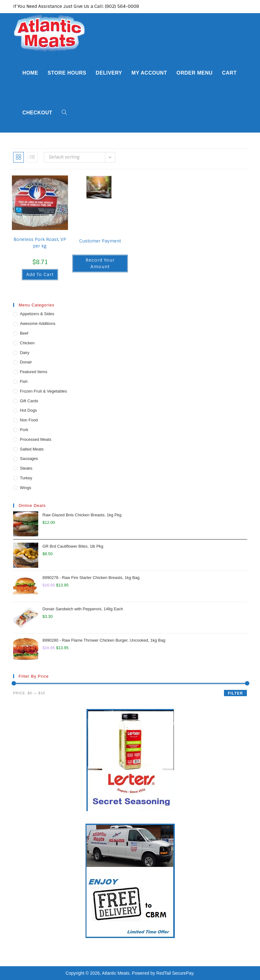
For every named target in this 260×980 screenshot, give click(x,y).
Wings (26, 488)
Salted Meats (32, 449)
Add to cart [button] (40, 274)
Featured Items (34, 372)
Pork (24, 430)
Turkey (26, 478)
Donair (26, 362)
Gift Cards (29, 401)
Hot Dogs (29, 410)
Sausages (29, 459)
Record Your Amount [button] (100, 263)
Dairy (25, 353)
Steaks (26, 468)
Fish (24, 381)
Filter (235, 693)
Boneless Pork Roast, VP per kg (40, 243)
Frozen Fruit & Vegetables (44, 391)
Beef (24, 333)
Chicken (27, 343)
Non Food (29, 420)
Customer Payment (100, 241)
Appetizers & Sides (37, 314)
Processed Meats (36, 439)
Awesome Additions (38, 323)
